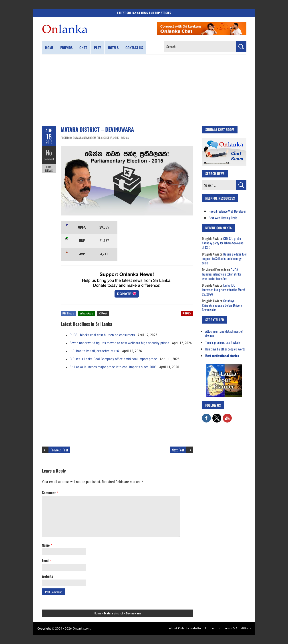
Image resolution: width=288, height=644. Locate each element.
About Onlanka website (185, 628)
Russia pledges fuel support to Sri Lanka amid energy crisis (224, 258)
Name (47, 545)
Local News (49, 169)
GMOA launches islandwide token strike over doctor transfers (221, 274)
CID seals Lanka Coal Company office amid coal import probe (113, 359)
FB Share (68, 314)
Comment (49, 159)
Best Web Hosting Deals (223, 218)
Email (47, 561)
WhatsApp (86, 314)
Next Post (178, 450)
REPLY (187, 314)
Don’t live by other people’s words (225, 349)
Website (48, 576)
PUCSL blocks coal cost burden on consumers (102, 335)
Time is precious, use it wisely (223, 342)
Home (49, 48)
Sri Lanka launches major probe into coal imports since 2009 (113, 367)
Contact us (134, 48)
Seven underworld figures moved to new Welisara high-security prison (119, 343)
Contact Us (212, 628)
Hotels (113, 48)
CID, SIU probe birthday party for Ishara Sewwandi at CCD (223, 243)
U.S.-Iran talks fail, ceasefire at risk (95, 351)
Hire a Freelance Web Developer (227, 211)
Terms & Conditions (237, 628)
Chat (83, 48)
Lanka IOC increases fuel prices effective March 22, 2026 (224, 290)
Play (97, 48)
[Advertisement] (144, 90)
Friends (66, 48)
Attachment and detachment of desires (224, 333)
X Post (103, 314)
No (49, 152)
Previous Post (59, 450)
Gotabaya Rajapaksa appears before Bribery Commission (222, 305)
